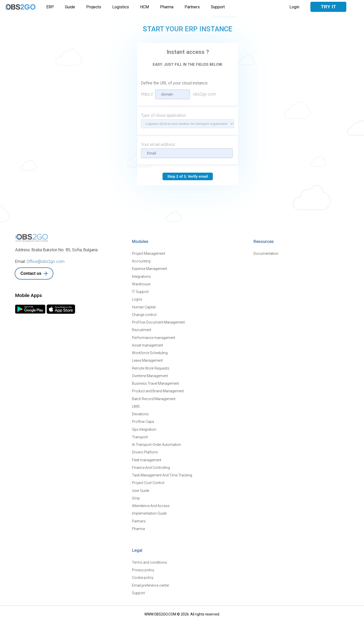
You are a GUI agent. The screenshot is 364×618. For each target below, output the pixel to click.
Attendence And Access (151, 504)
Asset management (147, 345)
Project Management (149, 254)
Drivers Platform (145, 451)
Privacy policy (143, 568)
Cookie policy (143, 575)
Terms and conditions (150, 560)
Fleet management (147, 458)
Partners (192, 7)
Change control (144, 314)
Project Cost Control (148, 481)
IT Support (140, 291)
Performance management (154, 337)
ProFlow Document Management (158, 322)
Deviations (140, 413)
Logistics (121, 7)
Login (294, 7)
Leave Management (147, 360)
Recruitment (142, 329)
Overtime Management (150, 375)
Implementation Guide (149, 511)
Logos (137, 299)
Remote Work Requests (151, 367)
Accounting (141, 261)
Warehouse (141, 284)
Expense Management (150, 269)
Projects (94, 7)
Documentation (266, 254)
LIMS (136, 405)
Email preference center (151, 583)
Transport (140, 436)
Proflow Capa (143, 420)
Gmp (136, 496)
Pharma (167, 7)
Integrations (141, 276)
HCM (144, 7)
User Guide (141, 489)
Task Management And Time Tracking (162, 473)
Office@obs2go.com (45, 261)
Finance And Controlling (151, 466)
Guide (70, 7)
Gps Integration (144, 428)
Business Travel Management (155, 382)
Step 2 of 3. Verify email (188, 176)
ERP (50, 7)
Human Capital (144, 307)
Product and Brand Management (158, 390)
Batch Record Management (154, 398)
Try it (328, 7)
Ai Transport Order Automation (156, 443)
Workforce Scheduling (150, 352)
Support (218, 7)
